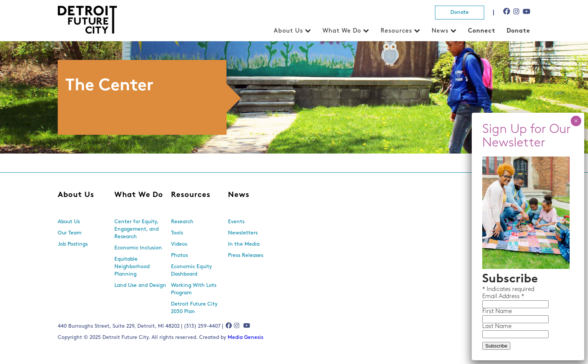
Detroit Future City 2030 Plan (194, 308)
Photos (179, 256)
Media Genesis (245, 338)
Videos (179, 244)
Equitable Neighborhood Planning (132, 267)
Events (236, 222)
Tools (177, 233)
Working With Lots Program (194, 289)
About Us (288, 31)
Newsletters (243, 233)
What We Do (342, 31)
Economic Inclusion (138, 248)
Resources (396, 31)
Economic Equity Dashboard (191, 271)
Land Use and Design (140, 286)
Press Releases (246, 256)
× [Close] (576, 121)
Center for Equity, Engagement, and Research (136, 229)
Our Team (70, 233)
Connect (482, 31)
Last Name (497, 327)
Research (182, 222)
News (440, 31)
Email (490, 297)
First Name (497, 312)
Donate (460, 13)
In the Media (244, 244)
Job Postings (73, 244)
